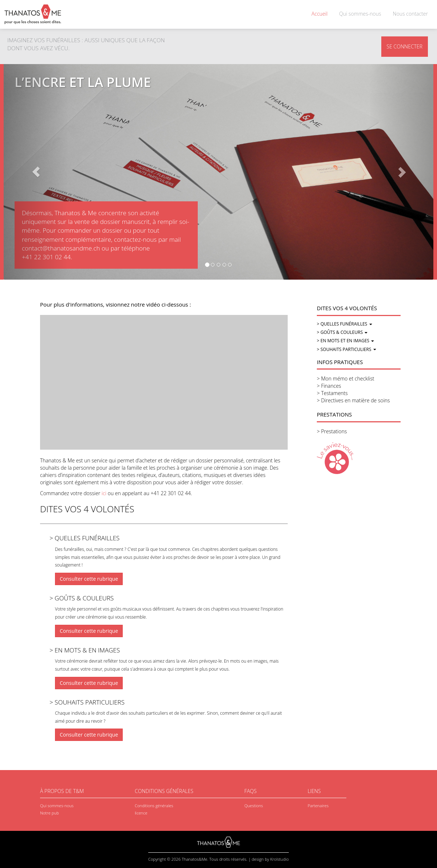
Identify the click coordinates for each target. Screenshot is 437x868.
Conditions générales (154, 806)
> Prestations (332, 431)
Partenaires (318, 806)
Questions (254, 806)
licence (141, 813)
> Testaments (332, 393)
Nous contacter (410, 14)
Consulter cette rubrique (89, 579)
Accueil (319, 14)
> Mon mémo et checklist (346, 378)
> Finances (329, 386)
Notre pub (50, 813)
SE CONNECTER (405, 46)
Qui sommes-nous (360, 14)
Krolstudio (279, 859)
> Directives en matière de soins (353, 400)
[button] (36, 172)
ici (104, 493)
